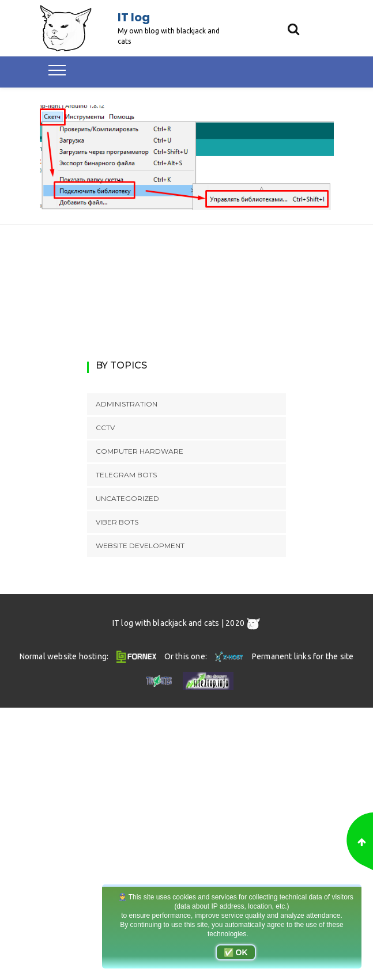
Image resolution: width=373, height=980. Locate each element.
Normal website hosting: (90, 656)
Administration (127, 404)
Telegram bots (126, 475)
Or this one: (205, 656)
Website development (140, 546)
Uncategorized (127, 498)
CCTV (105, 428)
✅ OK (236, 952)
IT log (134, 17)
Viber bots (117, 522)
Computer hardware (140, 451)
